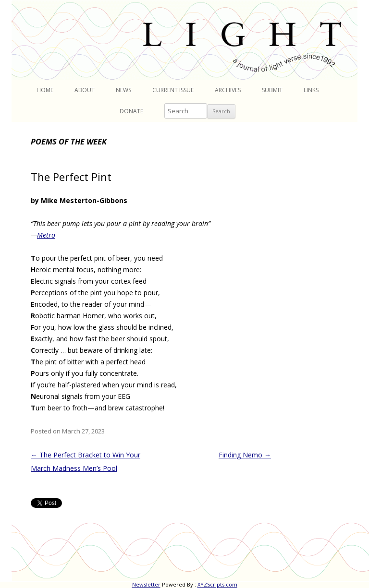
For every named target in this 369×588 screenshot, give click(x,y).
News (123, 90)
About (85, 90)
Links (311, 90)
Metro (46, 235)
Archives (228, 90)
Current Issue (173, 90)
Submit (272, 90)
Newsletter (146, 584)
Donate (131, 111)
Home (45, 90)
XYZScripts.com (217, 584)
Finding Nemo (245, 455)
